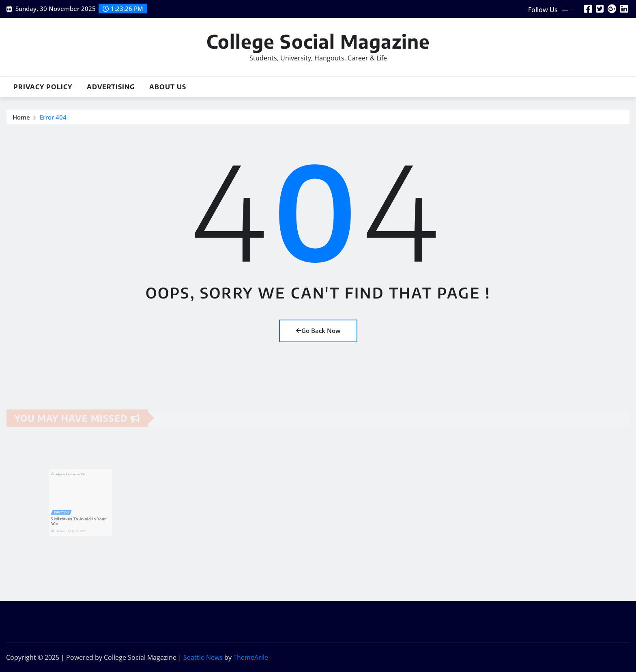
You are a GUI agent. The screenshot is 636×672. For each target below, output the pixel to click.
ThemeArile (251, 657)
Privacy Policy (43, 87)
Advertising (111, 87)
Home (21, 117)
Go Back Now (318, 331)
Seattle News (203, 657)
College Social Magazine (318, 41)
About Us (168, 87)
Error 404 (53, 117)
